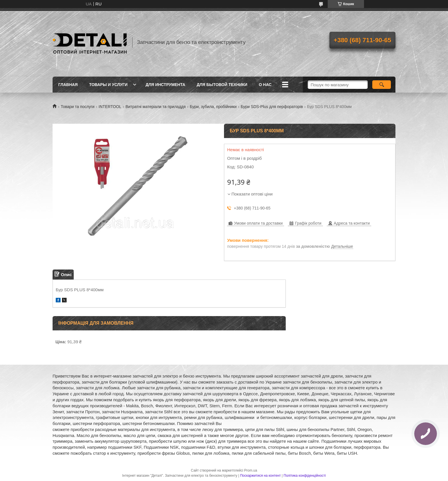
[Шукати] (382, 85)
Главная (68, 85)
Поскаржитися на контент (260, 476)
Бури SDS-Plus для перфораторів (272, 107)
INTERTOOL (110, 107)
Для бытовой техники (222, 85)
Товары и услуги (108, 85)
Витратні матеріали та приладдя (156, 107)
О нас (265, 85)
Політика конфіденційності (305, 476)
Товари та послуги (77, 107)
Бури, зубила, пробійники (213, 107)
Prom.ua (251, 470)
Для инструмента (165, 85)
